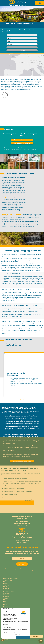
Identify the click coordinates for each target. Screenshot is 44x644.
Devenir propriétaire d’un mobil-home (12, 214)
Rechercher (22, 50)
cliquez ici (36, 571)
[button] (19, 399)
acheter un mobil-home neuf (16, 196)
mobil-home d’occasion (8, 198)
